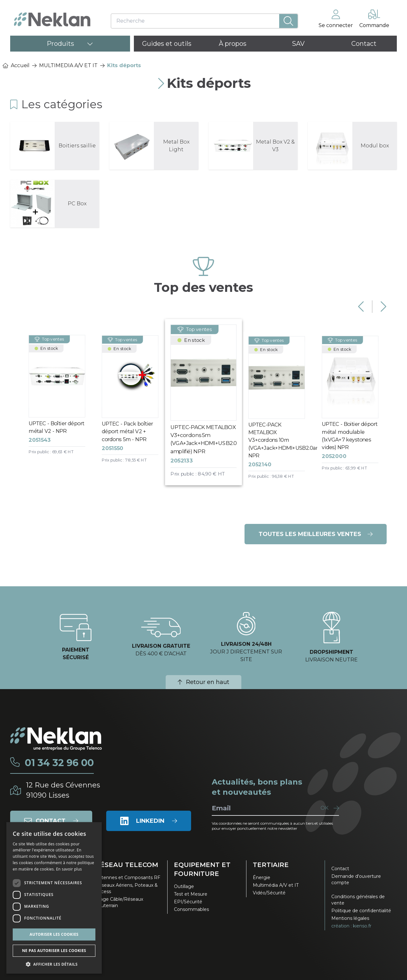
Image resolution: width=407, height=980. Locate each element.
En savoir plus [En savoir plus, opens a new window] (69, 869)
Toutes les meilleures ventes (316, 534)
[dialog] (54, 898)
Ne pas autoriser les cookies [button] (54, 951)
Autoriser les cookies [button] (54, 934)
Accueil (16, 65)
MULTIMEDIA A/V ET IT (68, 65)
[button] (54, 964)
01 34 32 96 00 (59, 763)
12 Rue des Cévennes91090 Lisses (63, 790)
